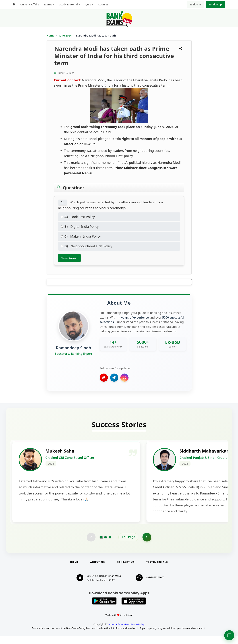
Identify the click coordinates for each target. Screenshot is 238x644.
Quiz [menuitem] (88, 4)
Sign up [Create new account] (215, 4)
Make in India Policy (81, 236)
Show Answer (69, 258)
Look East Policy (78, 217)
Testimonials (157, 570)
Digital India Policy (80, 227)
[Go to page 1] (101, 545)
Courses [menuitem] (103, 4)
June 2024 (66, 35)
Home (51, 35)
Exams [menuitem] (48, 4)
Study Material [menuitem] (69, 4)
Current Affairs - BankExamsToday (126, 632)
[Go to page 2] (105, 545)
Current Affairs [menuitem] (30, 4)
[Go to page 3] (110, 545)
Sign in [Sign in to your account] (195, 4)
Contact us (126, 570)
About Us (98, 570)
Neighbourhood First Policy (87, 246)
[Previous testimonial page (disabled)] (91, 545)
